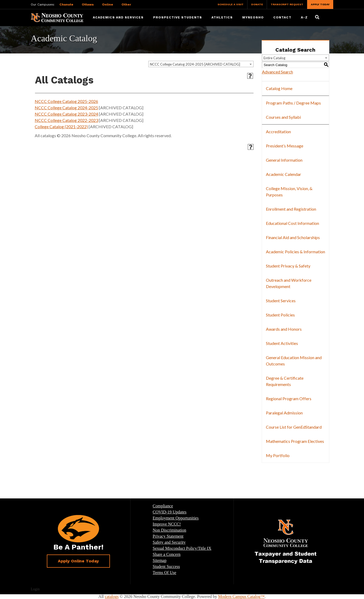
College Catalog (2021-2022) (61, 127)
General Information (284, 160)
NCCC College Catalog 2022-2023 (66, 120)
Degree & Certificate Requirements (285, 381)
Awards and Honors (284, 329)
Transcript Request (287, 4)
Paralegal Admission (284, 413)
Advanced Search (277, 72)
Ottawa (88, 4)
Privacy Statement (168, 536)
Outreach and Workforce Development (289, 283)
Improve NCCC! (167, 524)
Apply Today (320, 4)
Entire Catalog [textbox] (274, 58)
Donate (257, 4)
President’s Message (285, 146)
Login (35, 589)
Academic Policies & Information (295, 252)
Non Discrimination (170, 530)
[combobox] (201, 64)
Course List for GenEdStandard (294, 427)
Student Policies (280, 315)
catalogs (112, 596)
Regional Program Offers (289, 398)
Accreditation (278, 132)
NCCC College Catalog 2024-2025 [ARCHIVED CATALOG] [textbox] (195, 64)
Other (126, 4)
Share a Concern (167, 554)
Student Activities (282, 343)
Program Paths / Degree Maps (293, 103)
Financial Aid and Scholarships (293, 237)
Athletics (222, 17)
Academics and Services (118, 17)
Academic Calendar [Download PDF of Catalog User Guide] (284, 174)
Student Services (281, 301)
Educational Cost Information (292, 223)
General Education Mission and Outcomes (294, 361)
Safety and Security (169, 542)
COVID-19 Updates (170, 512)
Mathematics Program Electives (295, 441)
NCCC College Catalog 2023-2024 (66, 114)
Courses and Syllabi (283, 117)
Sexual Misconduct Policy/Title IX (182, 548)
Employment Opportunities (176, 518)
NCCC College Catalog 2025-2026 (66, 101)
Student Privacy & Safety (288, 266)
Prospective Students (178, 17)
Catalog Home (279, 88)
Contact (282, 17)
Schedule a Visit (231, 4)
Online (108, 4)
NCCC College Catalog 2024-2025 (66, 108)
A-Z (304, 17)
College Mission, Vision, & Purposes (289, 192)
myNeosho (253, 17)
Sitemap (160, 560)
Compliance (163, 506)
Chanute (66, 4)
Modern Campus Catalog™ (241, 596)
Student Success (166, 566)
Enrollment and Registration (291, 209)
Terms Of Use (165, 573)
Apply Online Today (78, 561)
